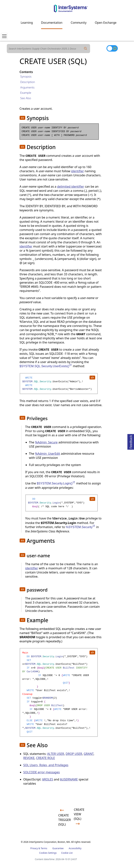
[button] (22, 118)
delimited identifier (71, 187)
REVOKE (29, 758)
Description (28, 82)
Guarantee (58, 848)
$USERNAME (69, 779)
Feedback (131, 441)
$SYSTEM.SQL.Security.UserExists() (46, 366)
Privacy (34, 848)
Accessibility (75, 848)
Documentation (52, 23)
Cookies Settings (48, 853)
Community (79, 23)
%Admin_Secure (46, 442)
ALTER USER (56, 754)
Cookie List (67, 853)
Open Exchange (106, 23)
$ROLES (48, 779)
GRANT (89, 754)
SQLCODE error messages (42, 772)
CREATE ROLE (46, 758)
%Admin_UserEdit (48, 454)
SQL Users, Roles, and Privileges (46, 765)
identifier (77, 171)
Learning (27, 23)
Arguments (28, 87)
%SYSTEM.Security (81, 527)
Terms (44, 848)
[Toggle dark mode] (112, 48)
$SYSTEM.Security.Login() (56, 483)
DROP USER (74, 754)
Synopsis (26, 76)
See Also (26, 98)
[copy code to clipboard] (92, 377)
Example (26, 93)
